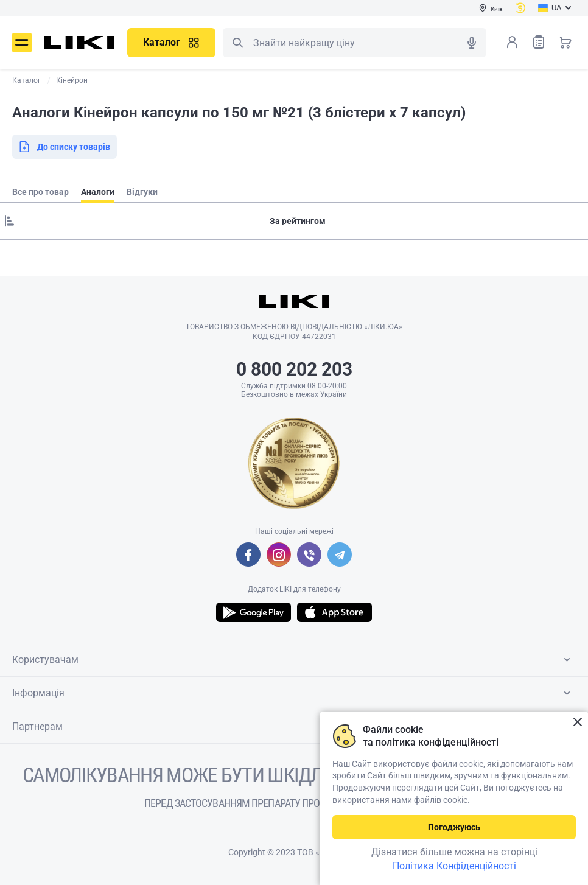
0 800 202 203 (294, 369)
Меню (22, 43)
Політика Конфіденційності (454, 866)
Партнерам (293, 727)
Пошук (237, 43)
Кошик (565, 42)
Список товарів (539, 42)
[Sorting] (294, 221)
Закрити (577, 722)
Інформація (293, 693)
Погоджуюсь (454, 827)
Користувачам (293, 660)
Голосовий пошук (472, 43)
